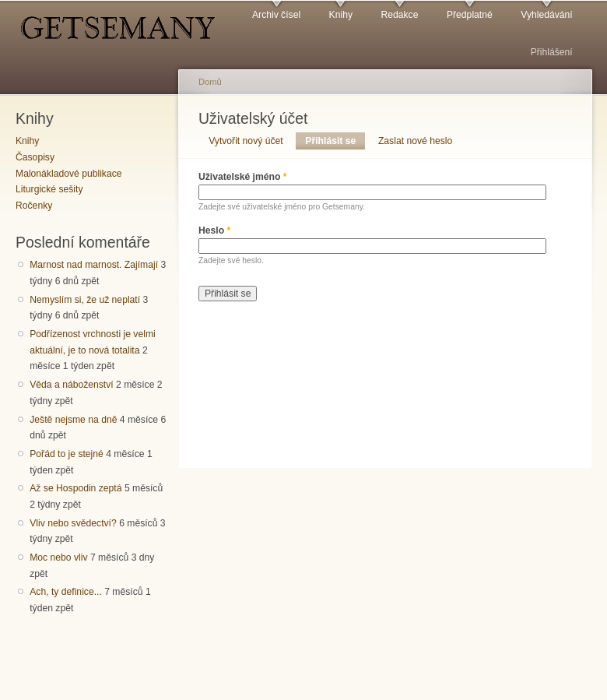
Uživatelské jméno (243, 177)
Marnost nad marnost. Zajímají (94, 265)
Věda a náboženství (71, 385)
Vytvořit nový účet (246, 141)
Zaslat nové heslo (415, 141)
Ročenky (34, 206)
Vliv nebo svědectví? (73, 523)
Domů (210, 82)
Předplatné (470, 15)
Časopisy (35, 157)
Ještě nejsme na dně (73, 420)
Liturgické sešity (49, 189)
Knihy (341, 15)
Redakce (399, 15)
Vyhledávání (546, 15)
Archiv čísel (276, 15)
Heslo (214, 230)
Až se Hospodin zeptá (75, 488)
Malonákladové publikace (69, 174)
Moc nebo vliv (58, 558)
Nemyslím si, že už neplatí (85, 300)
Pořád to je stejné (67, 454)
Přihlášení (552, 52)
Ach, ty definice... (66, 592)
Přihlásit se (335, 141)
